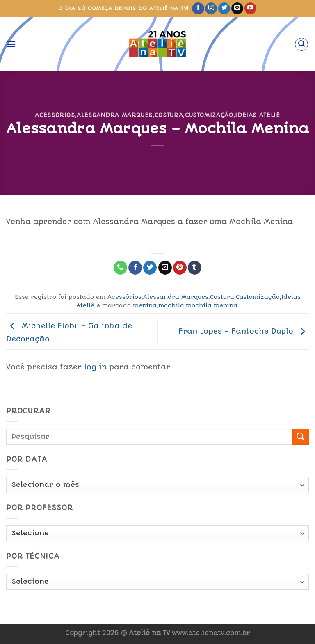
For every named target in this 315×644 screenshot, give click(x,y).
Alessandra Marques (115, 115)
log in (95, 367)
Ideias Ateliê (257, 115)
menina (145, 305)
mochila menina (212, 305)
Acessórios (55, 115)
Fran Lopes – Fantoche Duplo (244, 331)
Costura (169, 115)
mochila (171, 305)
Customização (209, 115)
